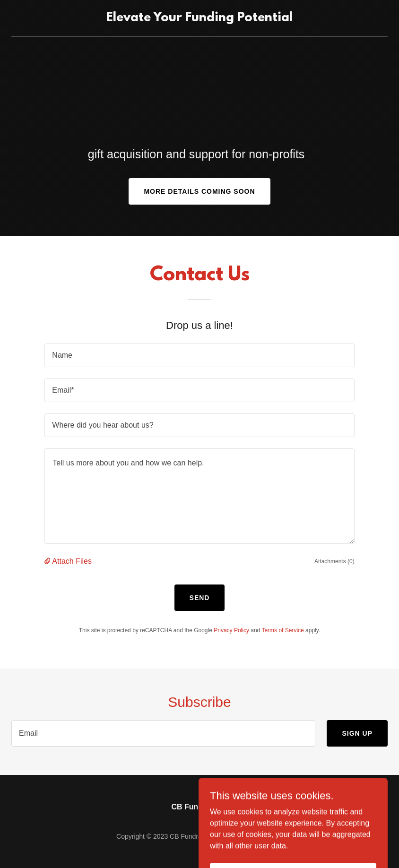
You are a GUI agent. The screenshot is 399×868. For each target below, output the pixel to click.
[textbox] (199, 355)
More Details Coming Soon (199, 191)
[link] (199, 19)
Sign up (357, 733)
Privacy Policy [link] (231, 630)
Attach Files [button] (72, 561)
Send (200, 598)
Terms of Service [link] (282, 630)
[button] (48, 561)
